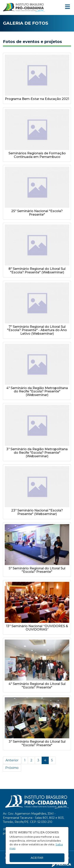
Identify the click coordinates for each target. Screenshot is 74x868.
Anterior (12, 760)
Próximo (12, 768)
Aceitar (37, 858)
